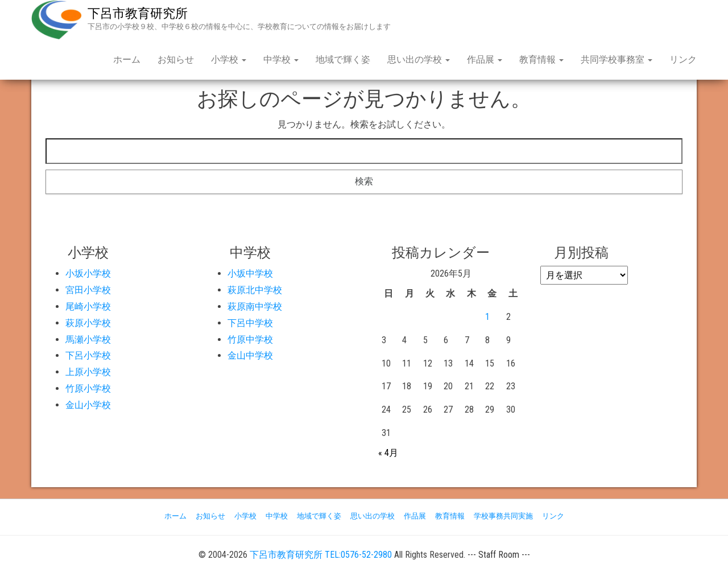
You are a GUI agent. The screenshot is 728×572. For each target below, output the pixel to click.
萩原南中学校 (255, 306)
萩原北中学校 (255, 290)
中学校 (281, 59)
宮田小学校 (88, 290)
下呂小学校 (88, 355)
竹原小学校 (88, 388)
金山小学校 (88, 405)
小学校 (229, 59)
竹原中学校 (250, 340)
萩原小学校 (88, 323)
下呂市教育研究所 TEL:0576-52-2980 (321, 555)
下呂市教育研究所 (138, 13)
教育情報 (541, 59)
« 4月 (388, 453)
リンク (683, 59)
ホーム (127, 59)
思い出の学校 (419, 59)
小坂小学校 (88, 273)
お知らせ (176, 59)
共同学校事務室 (617, 59)
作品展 (485, 59)
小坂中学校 (250, 273)
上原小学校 (88, 372)
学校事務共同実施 (503, 516)
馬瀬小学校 (88, 340)
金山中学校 (250, 355)
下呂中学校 (250, 323)
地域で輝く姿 (343, 59)
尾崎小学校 (88, 306)
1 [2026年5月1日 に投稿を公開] (487, 317)
